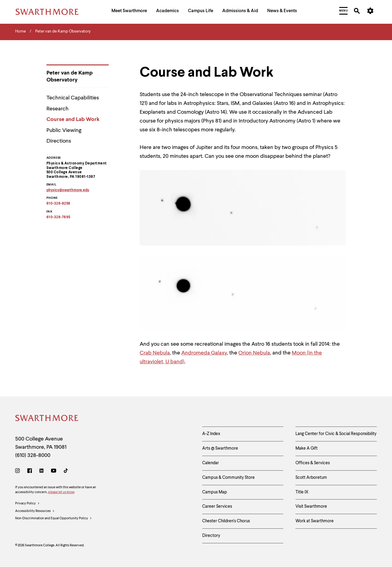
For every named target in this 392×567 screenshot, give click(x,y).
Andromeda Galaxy (204, 353)
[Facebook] (30, 472)
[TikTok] (66, 472)
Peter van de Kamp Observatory (70, 76)
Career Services (217, 506)
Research (58, 109)
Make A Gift (307, 448)
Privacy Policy (27, 504)
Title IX (302, 492)
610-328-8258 (58, 204)
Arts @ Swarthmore (220, 448)
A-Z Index (211, 434)
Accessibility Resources (35, 511)
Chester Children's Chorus (226, 521)
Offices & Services (313, 463)
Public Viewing (64, 130)
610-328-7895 (58, 217)
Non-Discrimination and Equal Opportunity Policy (54, 519)
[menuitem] (129, 12)
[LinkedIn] (41, 472)
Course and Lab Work (73, 119)
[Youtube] (54, 472)
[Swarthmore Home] (47, 419)
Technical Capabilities (73, 98)
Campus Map (215, 492)
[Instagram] (19, 472)
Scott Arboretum (311, 478)
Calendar (211, 463)
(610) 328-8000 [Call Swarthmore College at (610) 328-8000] (33, 455)
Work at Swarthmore (315, 521)
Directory (211, 536)
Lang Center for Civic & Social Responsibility (336, 434)
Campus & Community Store (228, 478)
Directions (59, 141)
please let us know (61, 492)
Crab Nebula (155, 353)
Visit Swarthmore (311, 506)
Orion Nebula (254, 353)
